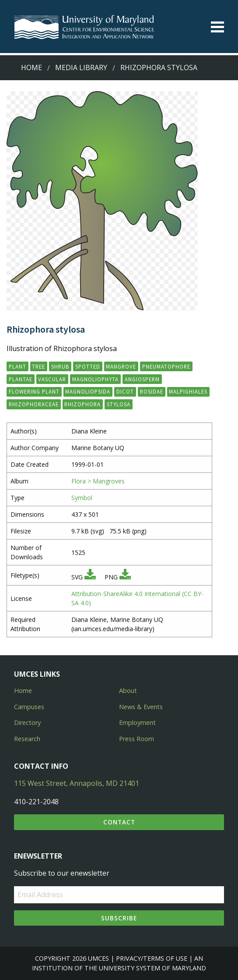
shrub (60, 366)
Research (27, 739)
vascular (52, 379)
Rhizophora (82, 404)
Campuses (29, 707)
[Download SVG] (90, 577)
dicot (125, 391)
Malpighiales (188, 391)
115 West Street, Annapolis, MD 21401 (77, 783)
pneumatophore (166, 366)
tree (38, 366)
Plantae (21, 379)
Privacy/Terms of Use (152, 958)
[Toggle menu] (217, 27)
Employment (137, 723)
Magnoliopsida (88, 391)
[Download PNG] (125, 577)
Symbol (82, 498)
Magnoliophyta (95, 379)
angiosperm (142, 379)
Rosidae (152, 391)
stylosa (119, 404)
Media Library (81, 67)
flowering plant (34, 391)
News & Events (141, 707)
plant (17, 366)
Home (31, 67)
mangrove (121, 366)
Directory (27, 723)
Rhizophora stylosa (159, 67)
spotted (88, 366)
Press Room (136, 739)
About (128, 691)
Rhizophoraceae (34, 404)
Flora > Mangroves (98, 481)
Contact (119, 822)
